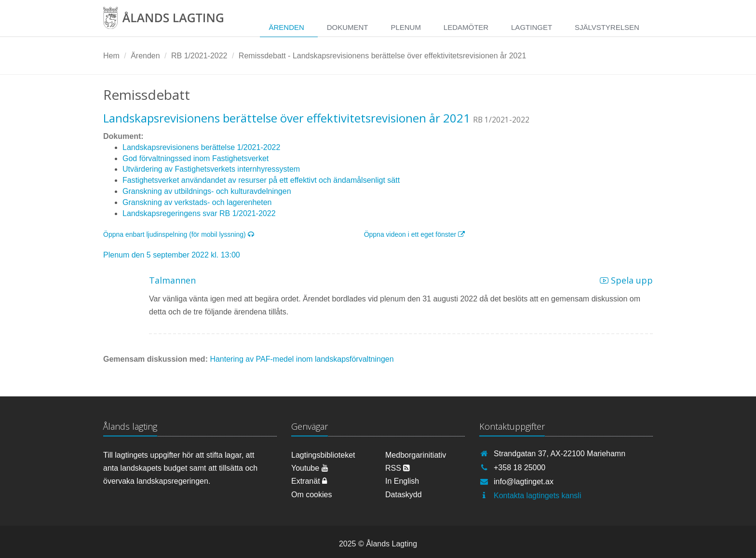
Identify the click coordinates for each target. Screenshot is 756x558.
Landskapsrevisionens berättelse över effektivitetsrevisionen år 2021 (287, 118)
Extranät (309, 481)
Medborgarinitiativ (416, 455)
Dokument (348, 27)
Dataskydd (404, 495)
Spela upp (626, 280)
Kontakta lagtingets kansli (537, 496)
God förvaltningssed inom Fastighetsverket (196, 158)
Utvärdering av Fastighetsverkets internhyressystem (211, 169)
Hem (111, 56)
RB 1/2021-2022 (199, 56)
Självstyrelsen (607, 27)
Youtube (310, 468)
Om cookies (311, 495)
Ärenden (286, 27)
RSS (398, 468)
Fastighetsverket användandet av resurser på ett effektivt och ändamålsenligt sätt (261, 180)
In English (402, 481)
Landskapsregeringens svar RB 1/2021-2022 (199, 213)
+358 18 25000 (520, 468)
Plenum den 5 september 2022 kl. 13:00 (172, 255)
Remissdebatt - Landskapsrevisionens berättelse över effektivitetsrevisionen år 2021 (382, 56)
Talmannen (172, 280)
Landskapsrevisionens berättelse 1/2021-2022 (201, 147)
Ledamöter (466, 27)
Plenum (406, 27)
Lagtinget (532, 27)
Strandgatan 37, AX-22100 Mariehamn (560, 454)
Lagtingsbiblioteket (323, 455)
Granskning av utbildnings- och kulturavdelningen (207, 191)
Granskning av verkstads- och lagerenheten (197, 202)
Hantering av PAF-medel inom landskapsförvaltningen (302, 359)
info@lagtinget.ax (524, 482)
